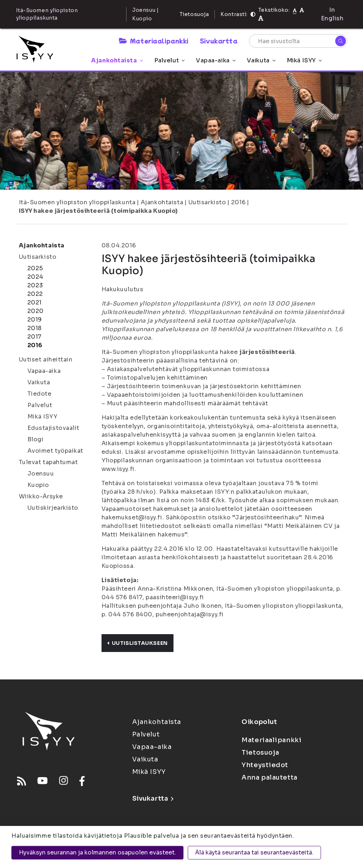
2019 (35, 320)
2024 (35, 277)
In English (332, 14)
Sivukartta (219, 41)
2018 (35, 328)
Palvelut (169, 60)
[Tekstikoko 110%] (302, 10)
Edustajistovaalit (54, 428)
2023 (35, 285)
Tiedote (40, 394)
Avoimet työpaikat (56, 451)
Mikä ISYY (304, 60)
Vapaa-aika (216, 60)
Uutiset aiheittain (46, 359)
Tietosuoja (194, 14)
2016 (238, 202)
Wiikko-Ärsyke (41, 496)
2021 (35, 302)
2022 (35, 294)
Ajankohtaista (117, 60)
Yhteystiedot (265, 765)
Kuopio (38, 485)
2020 (36, 311)
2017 (35, 337)
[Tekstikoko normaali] (295, 10)
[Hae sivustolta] (298, 41)
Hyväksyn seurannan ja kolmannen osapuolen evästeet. (97, 852)
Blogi (36, 439)
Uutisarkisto (207, 202)
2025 (35, 268)
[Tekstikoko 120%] (261, 18)
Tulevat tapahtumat (48, 462)
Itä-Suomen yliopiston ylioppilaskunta (77, 202)
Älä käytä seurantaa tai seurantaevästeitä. (254, 852)
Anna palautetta (269, 777)
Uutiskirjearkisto (53, 508)
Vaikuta (261, 60)
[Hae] (341, 41)
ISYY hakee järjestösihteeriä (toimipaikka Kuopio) (98, 211)
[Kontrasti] (253, 14)
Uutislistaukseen (138, 643)
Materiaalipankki (154, 41)
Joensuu (41, 474)
